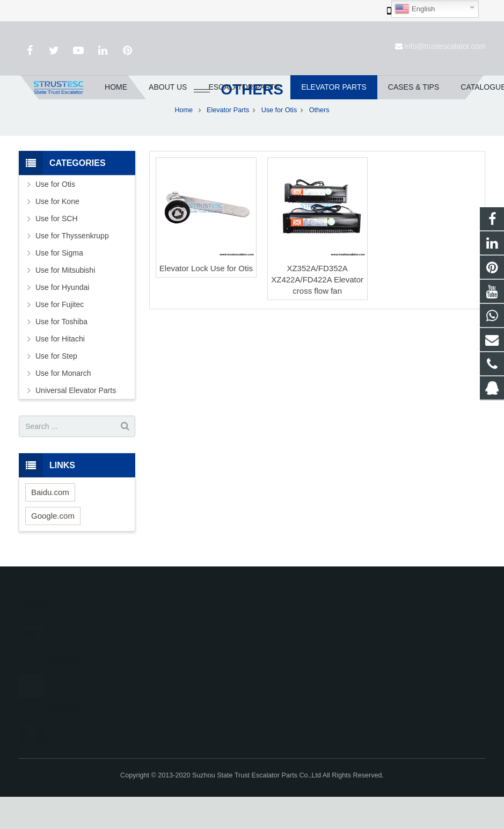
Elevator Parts (228, 142)
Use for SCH (57, 251)
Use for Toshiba (61, 354)
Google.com (53, 548)
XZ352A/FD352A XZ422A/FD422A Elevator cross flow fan (317, 312)
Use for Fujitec (60, 337)
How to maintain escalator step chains (75, 755)
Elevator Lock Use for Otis (206, 300)
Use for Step (56, 389)
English (415, 9)
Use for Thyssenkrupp (72, 268)
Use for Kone (57, 234)
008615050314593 (299, 675)
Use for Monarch (63, 406)
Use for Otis (279, 142)
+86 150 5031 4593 (300, 690)
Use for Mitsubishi (65, 303)
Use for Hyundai (62, 320)
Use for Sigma (59, 286)
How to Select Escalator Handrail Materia (78, 658)
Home (184, 142)
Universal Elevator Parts (76, 423)
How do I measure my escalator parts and (78, 707)
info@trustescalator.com (445, 46)
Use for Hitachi (60, 372)
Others (252, 122)
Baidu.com (50, 524)
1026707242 (291, 659)
